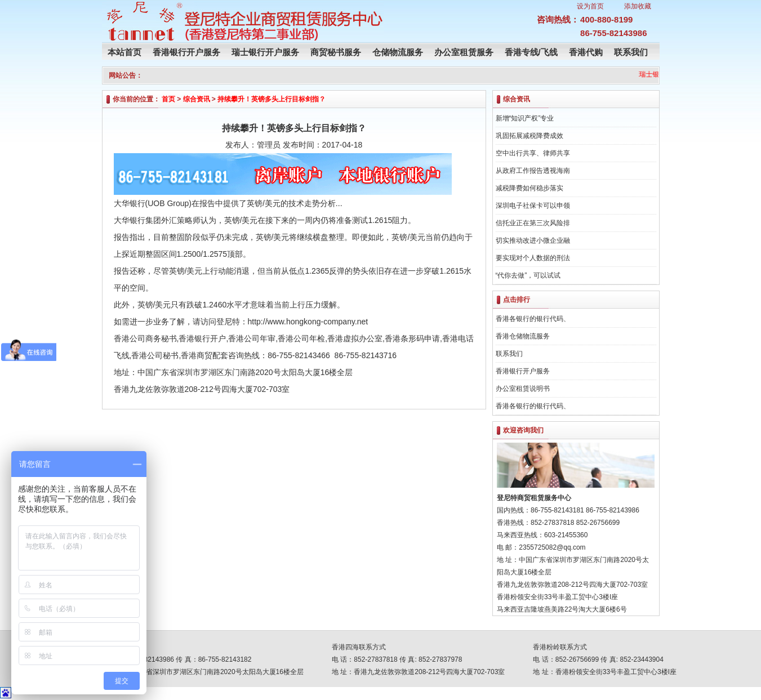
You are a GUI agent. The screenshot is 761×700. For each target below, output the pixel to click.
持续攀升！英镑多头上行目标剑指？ (272, 99)
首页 (168, 99)
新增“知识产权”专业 (525, 118)
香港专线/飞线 (531, 52)
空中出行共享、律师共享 (533, 153)
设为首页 (590, 6)
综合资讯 (197, 99)
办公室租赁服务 (464, 52)
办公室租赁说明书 (523, 389)
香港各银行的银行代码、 (533, 319)
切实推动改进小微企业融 (533, 240)
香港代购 (586, 52)
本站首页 (124, 52)
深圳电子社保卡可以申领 (533, 206)
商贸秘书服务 (336, 52)
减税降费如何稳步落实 (529, 188)
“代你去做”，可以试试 (528, 275)
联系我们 (631, 52)
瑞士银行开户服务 (265, 52)
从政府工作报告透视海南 (533, 171)
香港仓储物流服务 (523, 336)
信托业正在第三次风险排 (533, 223)
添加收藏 (638, 6)
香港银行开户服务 (186, 52)
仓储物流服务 (398, 52)
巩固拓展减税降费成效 (529, 136)
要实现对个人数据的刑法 (533, 258)
